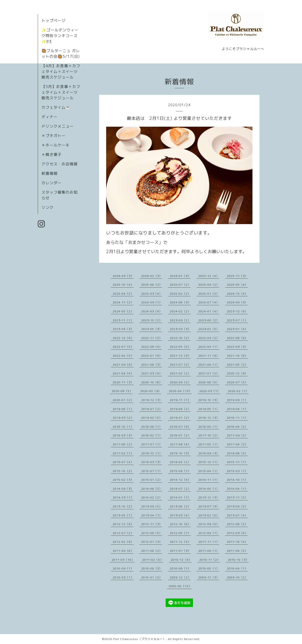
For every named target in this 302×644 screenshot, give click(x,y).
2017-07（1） (152, 444)
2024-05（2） (123, 311)
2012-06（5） (152, 533)
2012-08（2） (237, 524)
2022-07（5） (123, 347)
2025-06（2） (209, 285)
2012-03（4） (237, 533)
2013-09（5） (152, 506)
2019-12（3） (152, 400)
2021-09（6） (123, 365)
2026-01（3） (180, 276)
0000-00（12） (180, 586)
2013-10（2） (123, 506)
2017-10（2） (209, 435)
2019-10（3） (209, 400)
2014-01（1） (180, 497)
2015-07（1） (152, 471)
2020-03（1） (210, 391)
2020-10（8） (152, 382)
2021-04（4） (123, 373)
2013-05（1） (123, 515)
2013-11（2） (237, 497)
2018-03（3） (123, 435)
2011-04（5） (237, 551)
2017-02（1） (123, 453)
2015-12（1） (209, 462)
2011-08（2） (152, 551)
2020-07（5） (237, 382)
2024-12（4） (237, 294)
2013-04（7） (152, 515)
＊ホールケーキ (56, 145)
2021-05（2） (237, 365)
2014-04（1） (237, 489)
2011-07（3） (180, 551)
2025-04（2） (123, 294)
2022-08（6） (237, 338)
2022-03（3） (237, 347)
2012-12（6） (123, 524)
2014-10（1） (237, 480)
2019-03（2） (123, 418)
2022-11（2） (152, 338)
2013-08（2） (180, 506)
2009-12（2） (180, 577)
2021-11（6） (209, 356)
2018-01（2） (180, 435)
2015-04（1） (209, 471)
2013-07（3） (209, 506)
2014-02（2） (152, 497)
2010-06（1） (180, 568)
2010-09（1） (123, 568)
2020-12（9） (237, 373)
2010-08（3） (152, 568)
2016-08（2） (237, 453)
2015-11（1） (237, 462)
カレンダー (52, 183)
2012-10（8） (180, 524)
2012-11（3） (152, 524)
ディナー (50, 117)
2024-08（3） (180, 302)
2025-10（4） (123, 285)
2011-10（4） (237, 542)
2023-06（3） (123, 329)
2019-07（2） (152, 409)
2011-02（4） (153, 560)
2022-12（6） (123, 338)
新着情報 (50, 173)
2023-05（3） (152, 329)
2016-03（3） (152, 462)
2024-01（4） (209, 311)
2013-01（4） (237, 515)
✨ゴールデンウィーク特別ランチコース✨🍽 (60, 36)
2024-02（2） (180, 311)
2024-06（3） (237, 302)
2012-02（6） (123, 542)
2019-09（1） (237, 400)
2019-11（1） (180, 400)
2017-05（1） (209, 444)
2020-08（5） (209, 382)
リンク (48, 207)
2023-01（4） (237, 329)
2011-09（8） (123, 551)
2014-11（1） (209, 480)
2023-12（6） (237, 311)
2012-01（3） (152, 542)
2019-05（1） (209, 409)
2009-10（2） (237, 577)
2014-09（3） (123, 489)
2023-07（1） (237, 320)
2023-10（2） (152, 320)
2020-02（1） (238, 391)
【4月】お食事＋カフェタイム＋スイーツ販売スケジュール (61, 71)
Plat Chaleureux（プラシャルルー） (139, 639)
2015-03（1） (237, 471)
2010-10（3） (238, 560)
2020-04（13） (180, 391)
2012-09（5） (209, 524)
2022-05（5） (180, 347)
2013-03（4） (180, 515)
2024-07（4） (209, 302)
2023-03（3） (180, 329)
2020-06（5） (122, 391)
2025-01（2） (209, 294)
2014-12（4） (180, 480)
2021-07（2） (180, 365)
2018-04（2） (237, 427)
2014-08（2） (152, 489)
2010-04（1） (237, 568)
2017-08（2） (123, 444)
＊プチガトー (54, 136)
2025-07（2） (180, 285)
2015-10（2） (123, 471)
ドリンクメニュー (58, 126)
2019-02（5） (152, 418)
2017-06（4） (180, 444)
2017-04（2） (237, 444)
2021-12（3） (180, 356)
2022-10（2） (180, 338)
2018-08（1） (152, 427)
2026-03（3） (123, 276)
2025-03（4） (152, 294)
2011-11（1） (209, 542)
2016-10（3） (180, 453)
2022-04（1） (209, 347)
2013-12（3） (209, 497)
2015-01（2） (152, 480)
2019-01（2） (180, 418)
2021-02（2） (180, 373)
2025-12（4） (209, 276)
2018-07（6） (180, 427)
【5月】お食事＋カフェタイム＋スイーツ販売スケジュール (61, 92)
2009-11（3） (209, 577)
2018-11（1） (237, 418)
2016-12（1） (152, 453)
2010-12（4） (181, 560)
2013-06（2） (237, 506)
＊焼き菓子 (52, 155)
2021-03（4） (152, 373)
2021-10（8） (237, 356)
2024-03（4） (152, 311)
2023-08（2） (209, 320)
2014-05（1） (209, 489)
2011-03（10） (123, 560)
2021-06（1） (209, 365)
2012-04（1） (209, 533)
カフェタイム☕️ (56, 107)
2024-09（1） (152, 302)
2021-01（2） (209, 373)
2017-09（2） (237, 435)
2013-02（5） (209, 515)
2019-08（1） (123, 409)
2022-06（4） (152, 347)
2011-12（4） (180, 542)
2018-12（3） (209, 418)
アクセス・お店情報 (60, 164)
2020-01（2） (123, 400)
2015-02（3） (123, 480)
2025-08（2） (152, 285)
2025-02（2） (180, 294)
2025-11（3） (237, 276)
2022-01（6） (152, 356)
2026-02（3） (152, 276)
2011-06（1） (209, 551)
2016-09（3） (209, 453)
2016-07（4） (123, 462)
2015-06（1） (180, 471)
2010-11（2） (210, 560)
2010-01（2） (152, 577)
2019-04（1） (237, 409)
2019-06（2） (180, 409)
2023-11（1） (123, 320)
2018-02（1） (152, 435)
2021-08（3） (152, 365)
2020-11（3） (123, 382)
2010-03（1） (123, 577)
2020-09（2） (180, 382)
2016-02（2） (180, 462)
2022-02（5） (123, 356)
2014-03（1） (123, 497)
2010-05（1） (209, 568)
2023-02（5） (209, 329)
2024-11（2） (123, 302)
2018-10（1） (123, 427)
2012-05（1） (180, 533)
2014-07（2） (180, 489)
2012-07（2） (123, 533)
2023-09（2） (180, 320)
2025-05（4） (237, 285)
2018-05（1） (209, 427)
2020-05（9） (151, 391)
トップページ (54, 21)
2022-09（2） (209, 338)
